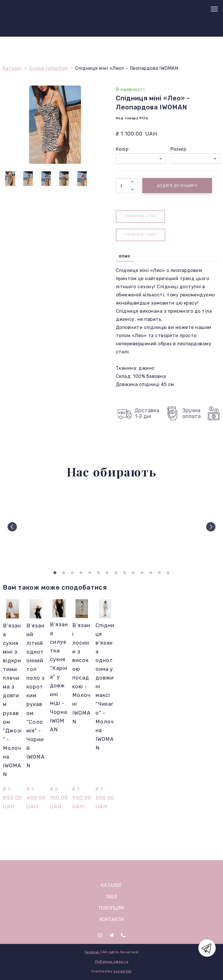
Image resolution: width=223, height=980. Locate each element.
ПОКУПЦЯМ (111, 908)
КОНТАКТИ (112, 919)
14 (168, 573)
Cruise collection (48, 68)
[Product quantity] (125, 186)
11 (142, 573)
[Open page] (112, 871)
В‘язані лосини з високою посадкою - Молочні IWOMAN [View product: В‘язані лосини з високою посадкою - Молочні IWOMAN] (81, 674)
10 (133, 573)
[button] (132, 182)
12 (151, 573)
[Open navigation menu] (214, 9)
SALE (112, 897)
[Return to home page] (18, 9)
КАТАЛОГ (111, 885)
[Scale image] (28, 527)
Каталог (12, 68)
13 (159, 573)
